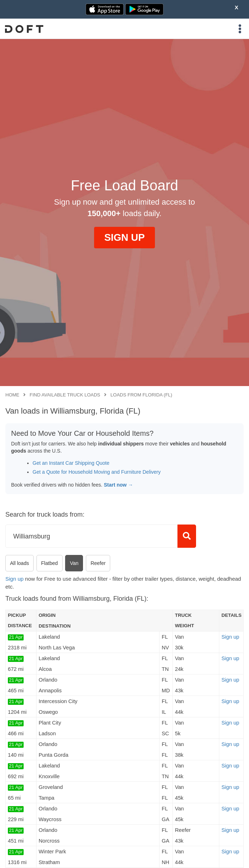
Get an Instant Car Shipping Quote (71, 463)
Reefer (98, 563)
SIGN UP (124, 237)
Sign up (14, 579)
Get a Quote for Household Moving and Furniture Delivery (97, 472)
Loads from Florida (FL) (141, 395)
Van (74, 563)
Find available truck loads (65, 395)
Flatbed (50, 563)
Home (12, 395)
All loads (19, 563)
